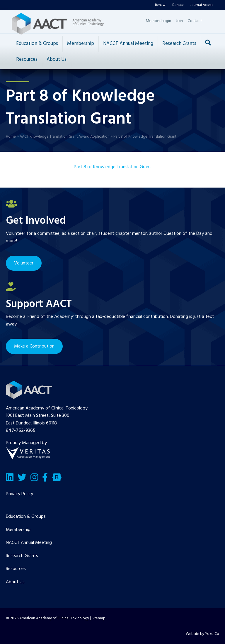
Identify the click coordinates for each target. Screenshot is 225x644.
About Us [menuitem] (15, 582)
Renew (160, 5)
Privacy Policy (19, 494)
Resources (27, 59)
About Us (57, 59)
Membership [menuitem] (18, 530)
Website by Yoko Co (202, 634)
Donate (178, 5)
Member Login (158, 21)
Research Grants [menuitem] (22, 556)
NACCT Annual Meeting (128, 44)
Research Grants (179, 44)
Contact (195, 21)
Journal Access (202, 5)
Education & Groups (37, 44)
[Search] (208, 43)
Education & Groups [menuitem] (26, 517)
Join (179, 21)
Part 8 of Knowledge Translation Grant (112, 167)
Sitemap (99, 618)
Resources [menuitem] (16, 569)
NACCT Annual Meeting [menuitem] (29, 543)
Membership (81, 44)
